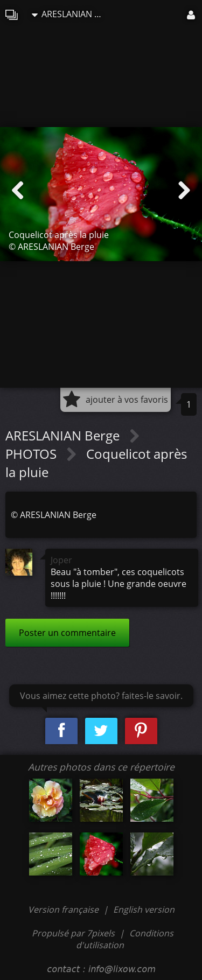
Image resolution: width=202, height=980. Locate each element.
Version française (64, 909)
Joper (61, 560)
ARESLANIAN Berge (69, 14)
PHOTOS (33, 454)
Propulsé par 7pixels (73, 933)
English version (144, 909)
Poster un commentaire (67, 633)
